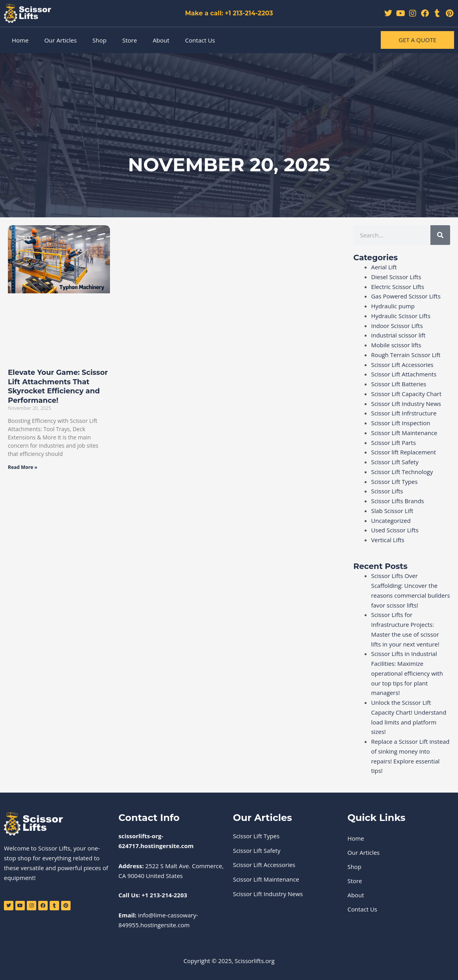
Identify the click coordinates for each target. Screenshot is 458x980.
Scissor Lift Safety (395, 462)
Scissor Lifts (387, 491)
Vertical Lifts (388, 540)
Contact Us (200, 40)
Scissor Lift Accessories (403, 365)
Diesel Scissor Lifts (397, 277)
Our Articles (60, 40)
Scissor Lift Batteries (399, 384)
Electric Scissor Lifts (398, 287)
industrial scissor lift (399, 335)
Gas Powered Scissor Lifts (406, 296)
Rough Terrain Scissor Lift (406, 355)
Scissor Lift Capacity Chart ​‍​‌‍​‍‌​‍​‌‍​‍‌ (408, 394)
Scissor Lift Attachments (404, 374)
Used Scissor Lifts (395, 530)
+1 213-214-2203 (164, 895)
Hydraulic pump (393, 306)
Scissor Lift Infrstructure (404, 413)
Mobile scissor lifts (397, 345)
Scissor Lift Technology (402, 472)
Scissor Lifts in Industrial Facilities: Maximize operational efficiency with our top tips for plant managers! (408, 673)
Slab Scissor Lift (393, 511)
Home (20, 40)
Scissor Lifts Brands (398, 501)
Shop (100, 40)
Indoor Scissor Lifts (397, 326)
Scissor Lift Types (395, 482)
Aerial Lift (384, 267)
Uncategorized (391, 521)
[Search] (440, 235)
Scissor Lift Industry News (407, 404)
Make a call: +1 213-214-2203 (229, 13)
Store (129, 40)
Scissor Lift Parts (394, 443)
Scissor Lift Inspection (401, 423)
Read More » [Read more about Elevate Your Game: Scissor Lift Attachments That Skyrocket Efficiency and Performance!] (23, 467)
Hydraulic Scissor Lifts (401, 316)
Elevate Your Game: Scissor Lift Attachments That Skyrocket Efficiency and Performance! (58, 386)
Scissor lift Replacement (404, 452)
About (161, 40)
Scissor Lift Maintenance (405, 433)
